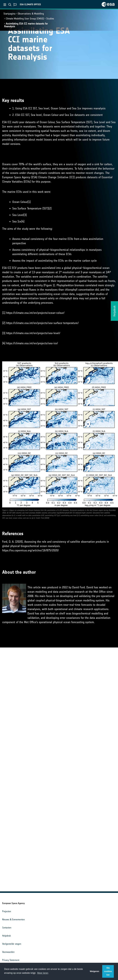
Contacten (7, 928)
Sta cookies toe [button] (108, 971)
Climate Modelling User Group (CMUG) (25, 19)
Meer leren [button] (43, 973)
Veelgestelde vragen (12, 944)
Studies (50, 19)
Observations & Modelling (31, 14)
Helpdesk (6, 936)
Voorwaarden (8, 952)
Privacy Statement (11, 960)
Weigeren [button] (94, 971)
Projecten (7, 911)
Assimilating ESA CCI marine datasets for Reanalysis (26, 25)
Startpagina (9, 14)
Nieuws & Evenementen (13, 919)
